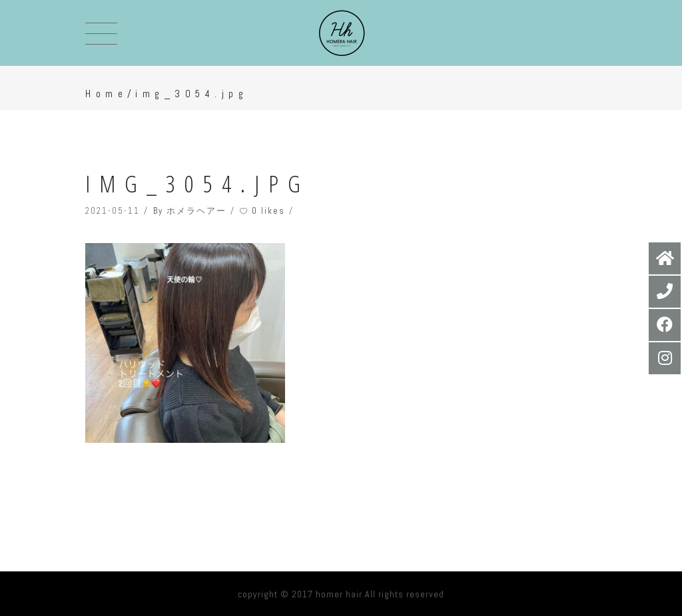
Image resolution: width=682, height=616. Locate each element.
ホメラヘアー (196, 211)
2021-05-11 (113, 211)
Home (106, 94)
